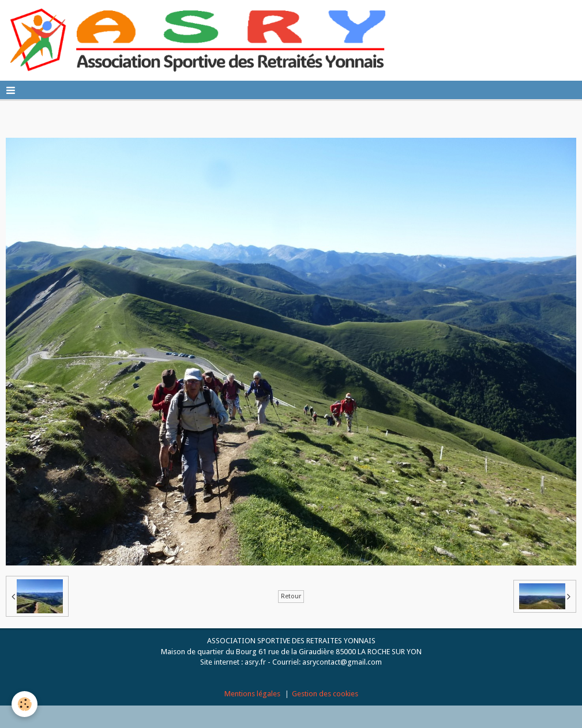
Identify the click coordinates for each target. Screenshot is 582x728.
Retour (291, 596)
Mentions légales (252, 694)
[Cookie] (25, 704)
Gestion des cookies (325, 694)
